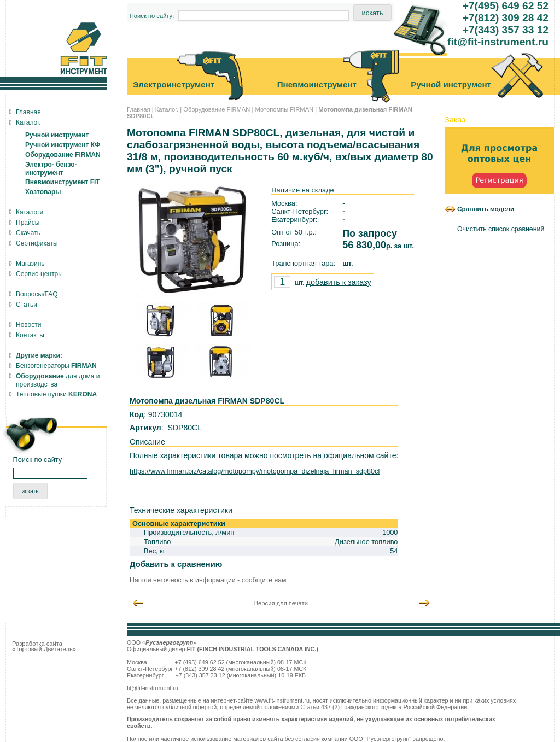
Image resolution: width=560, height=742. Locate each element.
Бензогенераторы (56, 366)
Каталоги (30, 212)
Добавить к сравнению (176, 564)
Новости (28, 325)
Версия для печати (281, 603)
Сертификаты (37, 243)
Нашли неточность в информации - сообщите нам (208, 580)
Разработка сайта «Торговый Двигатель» (44, 646)
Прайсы (28, 223)
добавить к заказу (339, 282)
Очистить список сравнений (501, 229)
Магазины (31, 264)
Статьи (27, 305)
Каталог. (167, 109)
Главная (139, 109)
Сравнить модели (486, 209)
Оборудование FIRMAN (217, 109)
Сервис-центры (39, 274)
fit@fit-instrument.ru (153, 688)
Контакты (30, 335)
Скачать (28, 233)
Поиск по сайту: (152, 16)
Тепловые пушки (56, 394)
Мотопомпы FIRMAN (284, 109)
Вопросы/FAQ (37, 294)
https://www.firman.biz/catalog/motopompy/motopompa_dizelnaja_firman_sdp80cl (255, 471)
